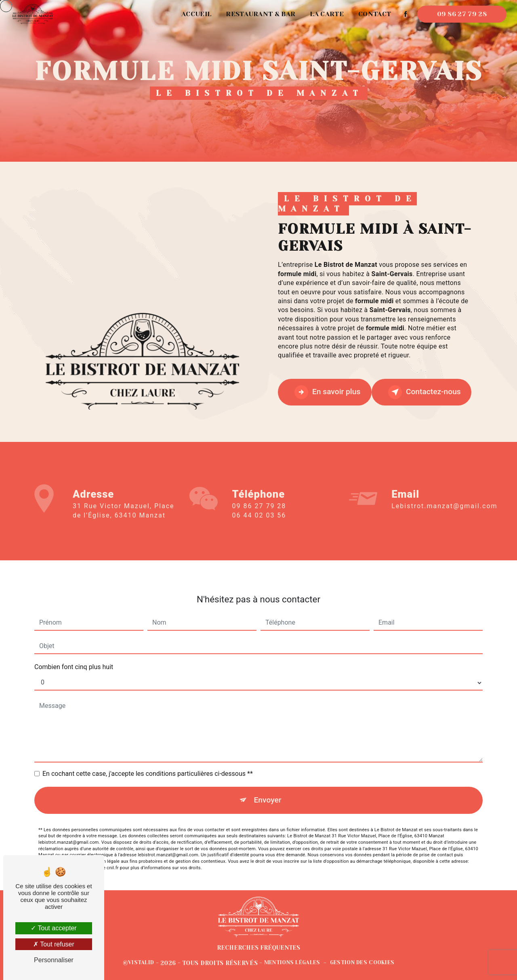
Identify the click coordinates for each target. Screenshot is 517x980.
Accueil (196, 14)
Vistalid (141, 962)
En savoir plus (327, 392)
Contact (375, 14)
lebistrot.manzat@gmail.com (444, 478)
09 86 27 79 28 (462, 14)
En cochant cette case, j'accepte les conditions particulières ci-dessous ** (148, 745)
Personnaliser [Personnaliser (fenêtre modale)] (54, 960)
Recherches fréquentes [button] (258, 948)
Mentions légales (292, 962)
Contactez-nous (425, 392)
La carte (327, 14)
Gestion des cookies (362, 962)
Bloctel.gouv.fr (53, 839)
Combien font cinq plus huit (74, 639)
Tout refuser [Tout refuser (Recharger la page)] (54, 944)
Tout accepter (54, 928)
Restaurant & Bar (261, 14)
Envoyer (268, 772)
